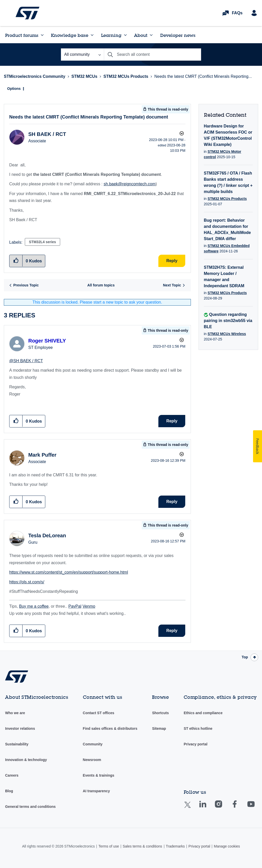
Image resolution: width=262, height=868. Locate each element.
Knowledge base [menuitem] (70, 35)
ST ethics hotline (198, 728)
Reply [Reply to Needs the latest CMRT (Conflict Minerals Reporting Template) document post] (172, 261)
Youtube (256, 808)
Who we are (15, 713)
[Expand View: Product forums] (42, 35)
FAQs (237, 13)
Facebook (240, 808)
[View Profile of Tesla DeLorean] (47, 535)
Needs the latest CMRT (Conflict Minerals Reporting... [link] (203, 76)
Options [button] (14, 89)
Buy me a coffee (34, 606)
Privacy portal (196, 744)
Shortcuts (160, 713)
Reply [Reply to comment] (172, 421)
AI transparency (96, 791)
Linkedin (208, 808)
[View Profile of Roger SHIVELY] (47, 341)
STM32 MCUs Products (126, 76)
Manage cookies (227, 846)
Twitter (192, 808)
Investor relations (20, 728)
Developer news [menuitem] (178, 35)
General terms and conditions (30, 807)
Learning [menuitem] (111, 35)
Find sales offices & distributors (110, 728)
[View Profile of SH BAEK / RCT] (47, 134)
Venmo (89, 606)
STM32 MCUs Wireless (227, 334)
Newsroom (92, 760)
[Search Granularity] (82, 55)
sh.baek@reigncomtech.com (130, 184)
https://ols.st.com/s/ (27, 582)
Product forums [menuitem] (22, 35)
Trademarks (175, 846)
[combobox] (152, 55)
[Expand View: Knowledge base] (92, 35)
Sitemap (159, 728)
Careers (12, 775)
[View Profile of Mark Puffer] (42, 455)
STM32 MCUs (84, 76)
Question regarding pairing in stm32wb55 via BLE (228, 321)
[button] (16, 421)
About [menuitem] (141, 35)
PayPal (75, 606)
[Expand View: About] (151, 35)
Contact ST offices (99, 713)
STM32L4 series (42, 242)
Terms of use (109, 846)
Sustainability (17, 744)
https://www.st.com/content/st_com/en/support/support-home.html (69, 572)
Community (93, 744)
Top (245, 657)
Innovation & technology (26, 760)
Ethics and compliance (203, 713)
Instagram (223, 808)
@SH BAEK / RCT (26, 361)
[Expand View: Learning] (125, 35)
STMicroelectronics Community (28, 13)
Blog (9, 791)
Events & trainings (99, 775)
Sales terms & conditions (142, 846)
